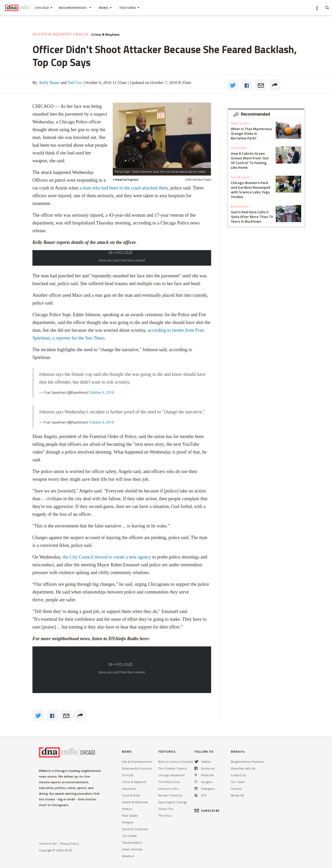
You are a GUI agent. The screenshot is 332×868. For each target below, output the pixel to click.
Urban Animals (132, 849)
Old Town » (240, 148)
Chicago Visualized (171, 775)
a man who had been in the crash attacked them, (124, 188)
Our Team (238, 782)
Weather (128, 856)
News (105, 8)
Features (130, 8)
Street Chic (166, 809)
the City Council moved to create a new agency (107, 557)
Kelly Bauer (49, 83)
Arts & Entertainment (137, 762)
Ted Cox (74, 83)
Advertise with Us (243, 768)
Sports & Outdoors (135, 829)
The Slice (165, 816)
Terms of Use (48, 844)
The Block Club (169, 782)
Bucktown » (241, 207)
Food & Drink (131, 795)
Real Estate (130, 816)
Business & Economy (137, 768)
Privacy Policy (69, 844)
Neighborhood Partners (247, 762)
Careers (236, 789)
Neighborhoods (75, 8)
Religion (128, 822)
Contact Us (238, 775)
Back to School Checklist (176, 762)
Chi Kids (127, 775)
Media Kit (237, 795)
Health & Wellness (135, 802)
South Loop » (241, 177)
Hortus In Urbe (168, 789)
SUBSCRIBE (207, 811)
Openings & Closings (172, 802)
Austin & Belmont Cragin (61, 34)
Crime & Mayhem (105, 34)
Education (129, 789)
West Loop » (240, 124)
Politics (127, 809)
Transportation (132, 842)
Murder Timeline (170, 795)
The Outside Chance (173, 768)
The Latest (129, 836)
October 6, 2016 (101, 392)
